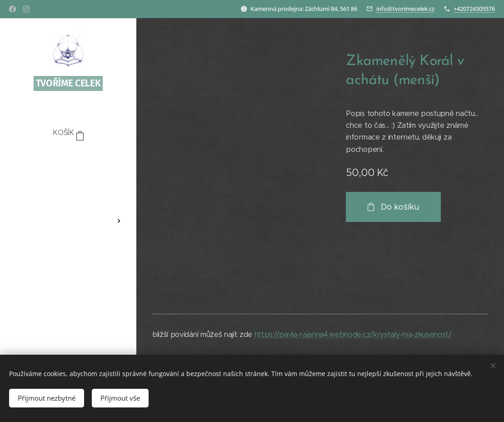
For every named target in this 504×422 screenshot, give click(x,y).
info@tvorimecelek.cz (405, 9)
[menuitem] (68, 160)
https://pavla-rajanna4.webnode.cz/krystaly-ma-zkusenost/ (353, 334)
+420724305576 (474, 9)
